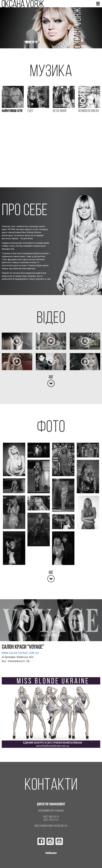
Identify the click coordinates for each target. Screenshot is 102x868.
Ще (51, 377)
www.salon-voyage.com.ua (20, 653)
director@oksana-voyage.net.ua (51, 826)
